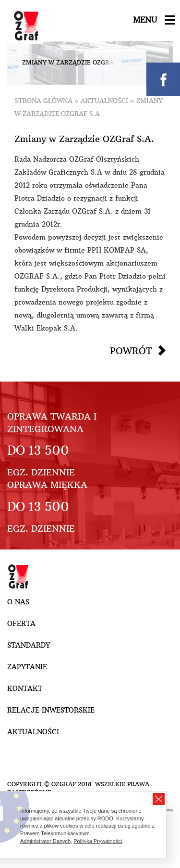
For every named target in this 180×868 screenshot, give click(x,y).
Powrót (131, 351)
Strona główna (43, 101)
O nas (18, 602)
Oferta (21, 624)
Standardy (29, 645)
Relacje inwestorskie (51, 710)
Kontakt (25, 689)
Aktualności (104, 101)
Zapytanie (27, 667)
